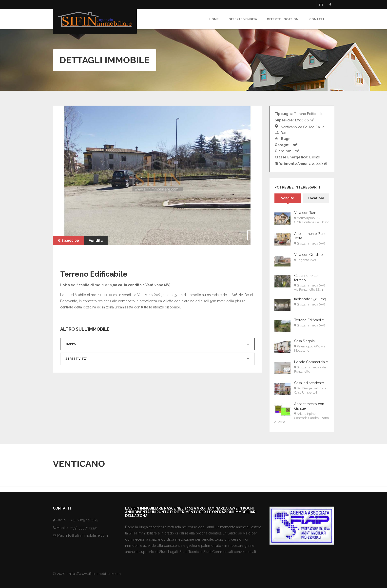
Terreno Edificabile (309, 320)
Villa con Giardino (309, 255)
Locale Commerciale (311, 362)
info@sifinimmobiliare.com (87, 535)
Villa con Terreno (308, 213)
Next (252, 235)
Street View (76, 383)
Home (214, 19)
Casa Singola (304, 341)
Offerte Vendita (243, 19)
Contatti (317, 19)
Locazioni (316, 198)
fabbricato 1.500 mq (310, 299)
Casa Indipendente (309, 383)
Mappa (71, 368)
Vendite (288, 198)
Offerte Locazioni (283, 19)
